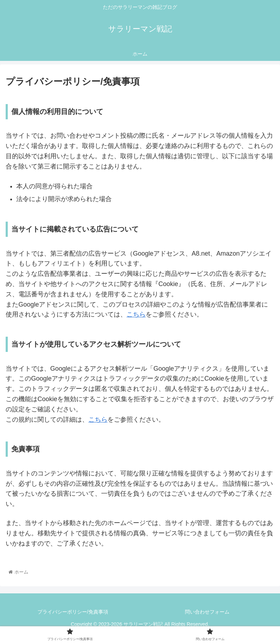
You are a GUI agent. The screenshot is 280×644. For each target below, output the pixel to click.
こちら (136, 314)
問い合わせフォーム (207, 612)
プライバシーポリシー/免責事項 (73, 612)
